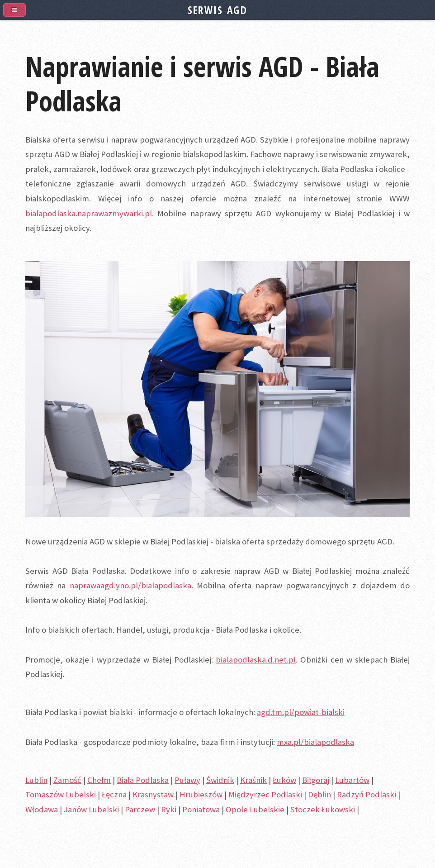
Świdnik (220, 780)
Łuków (284, 780)
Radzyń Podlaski (366, 794)
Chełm (99, 780)
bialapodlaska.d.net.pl (256, 660)
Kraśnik (253, 780)
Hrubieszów (201, 794)
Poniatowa (201, 809)
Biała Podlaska (143, 780)
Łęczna (114, 794)
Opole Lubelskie (255, 809)
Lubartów (352, 780)
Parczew (140, 809)
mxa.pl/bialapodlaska (315, 742)
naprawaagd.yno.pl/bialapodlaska (130, 585)
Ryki (169, 809)
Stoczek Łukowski (323, 809)
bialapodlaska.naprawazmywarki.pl (89, 213)
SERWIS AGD (217, 10)
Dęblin (319, 794)
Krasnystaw (153, 794)
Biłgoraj (316, 780)
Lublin (36, 780)
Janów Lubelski (91, 809)
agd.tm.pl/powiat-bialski (301, 712)
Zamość (67, 780)
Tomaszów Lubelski (61, 794)
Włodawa (42, 809)
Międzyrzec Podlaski (265, 794)
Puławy (187, 780)
